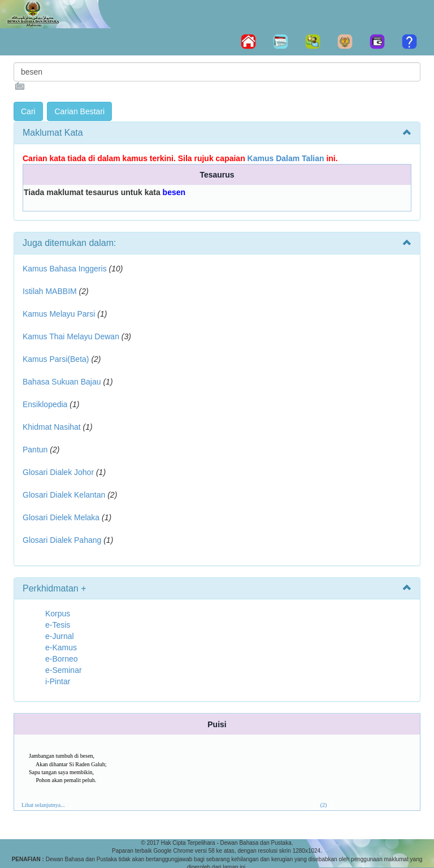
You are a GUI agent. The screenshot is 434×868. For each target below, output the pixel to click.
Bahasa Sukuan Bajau (62, 382)
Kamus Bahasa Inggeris (65, 269)
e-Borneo (62, 659)
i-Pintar (58, 681)
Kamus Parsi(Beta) (56, 359)
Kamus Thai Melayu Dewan (71, 336)
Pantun (35, 450)
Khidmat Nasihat (52, 427)
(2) (324, 805)
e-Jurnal (60, 636)
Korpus (58, 614)
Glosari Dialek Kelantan (64, 495)
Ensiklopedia (45, 404)
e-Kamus (61, 647)
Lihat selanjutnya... (43, 805)
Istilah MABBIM (50, 291)
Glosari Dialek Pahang (62, 540)
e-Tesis (58, 625)
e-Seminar (64, 670)
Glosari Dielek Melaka (61, 517)
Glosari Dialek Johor (58, 472)
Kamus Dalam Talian (286, 158)
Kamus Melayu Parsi (59, 314)
